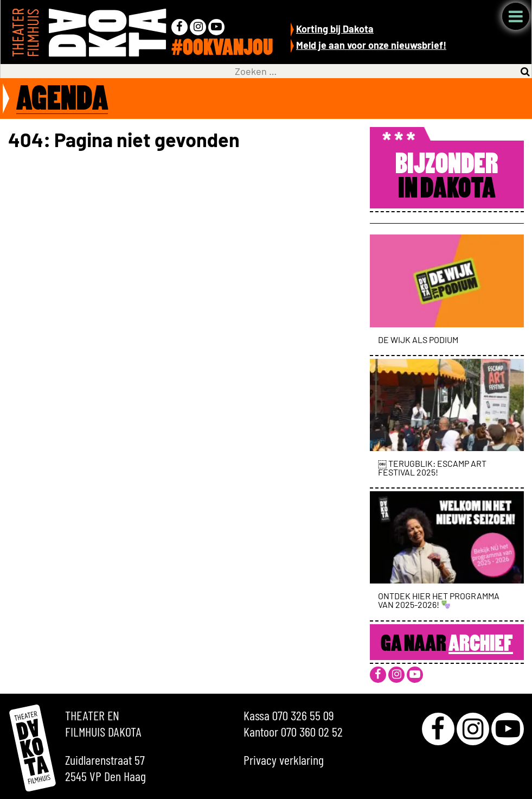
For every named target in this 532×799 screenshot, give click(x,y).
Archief (481, 645)
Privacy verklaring (284, 760)
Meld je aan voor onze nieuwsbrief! (371, 45)
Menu (516, 16)
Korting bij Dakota (335, 29)
